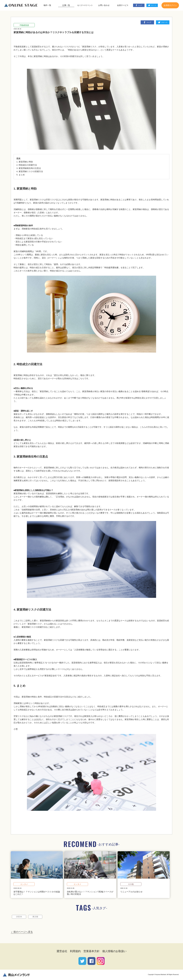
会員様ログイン (170, 5)
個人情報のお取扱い (114, 951)
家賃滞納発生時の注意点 (30, 168)
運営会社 (62, 951)
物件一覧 (47, 5)
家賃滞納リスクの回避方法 (31, 171)
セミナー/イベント (85, 5)
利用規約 (75, 951)
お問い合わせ (104, 5)
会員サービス (123, 5)
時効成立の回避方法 (28, 165)
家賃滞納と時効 (26, 162)
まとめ (22, 175)
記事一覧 (66, 5)
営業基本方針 (91, 951)
